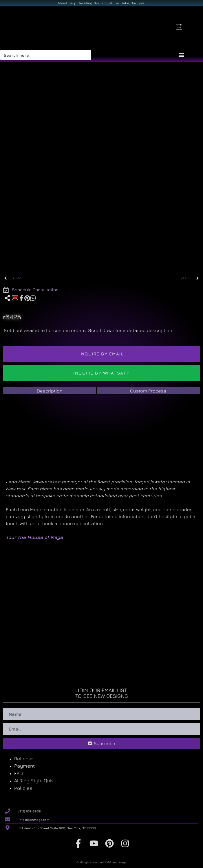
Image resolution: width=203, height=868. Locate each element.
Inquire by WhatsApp (101, 373)
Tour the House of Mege (34, 537)
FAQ (19, 773)
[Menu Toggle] (181, 55)
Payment (24, 766)
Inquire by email (101, 354)
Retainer (24, 759)
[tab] (50, 391)
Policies (23, 788)
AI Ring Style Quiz (34, 781)
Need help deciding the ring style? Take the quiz (101, 3)
